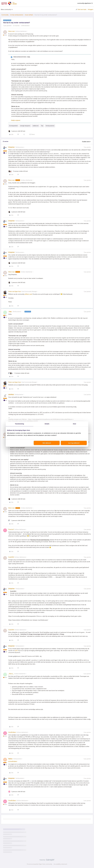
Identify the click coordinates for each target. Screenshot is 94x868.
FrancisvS (11, 529)
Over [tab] (75, 424)
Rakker (10, 759)
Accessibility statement (60, 864)
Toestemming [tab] (19, 424)
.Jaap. (10, 312)
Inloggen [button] (90, 9)
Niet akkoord (47, 443)
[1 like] (17, 131)
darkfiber (11, 395)
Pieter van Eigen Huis (15, 292)
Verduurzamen (50, 126)
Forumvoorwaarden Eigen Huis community (40, 864)
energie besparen (25, 126)
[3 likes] (19, 373)
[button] (81, 9)
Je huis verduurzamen (17, 15)
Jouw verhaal (29, 15)
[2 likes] (18, 171)
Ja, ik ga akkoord (74, 443)
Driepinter (12, 147)
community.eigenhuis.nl (85, 3)
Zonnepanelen (13, 126)
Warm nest (12, 31)
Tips (42, 126)
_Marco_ (11, 674)
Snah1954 (11, 557)
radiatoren (36, 126)
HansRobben (12, 732)
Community (5, 15)
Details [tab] (47, 424)
